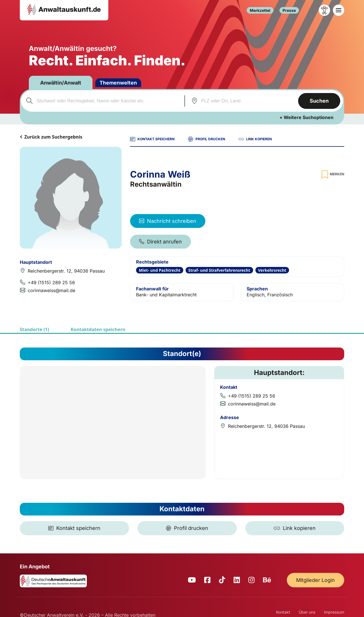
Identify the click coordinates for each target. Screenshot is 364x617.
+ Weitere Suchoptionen (306, 117)
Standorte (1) (35, 329)
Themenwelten (118, 83)
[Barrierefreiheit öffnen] (324, 10)
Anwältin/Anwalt (61, 83)
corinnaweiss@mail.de (51, 290)
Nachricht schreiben (168, 221)
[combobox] (102, 101)
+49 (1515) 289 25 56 (51, 282)
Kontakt (283, 612)
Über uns (307, 612)
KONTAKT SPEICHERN (152, 139)
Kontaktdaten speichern (98, 329)
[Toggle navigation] (339, 10)
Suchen (319, 101)
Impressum (334, 612)
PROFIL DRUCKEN (207, 139)
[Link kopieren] (295, 528)
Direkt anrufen (161, 242)
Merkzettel (260, 10)
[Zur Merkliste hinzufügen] (332, 174)
